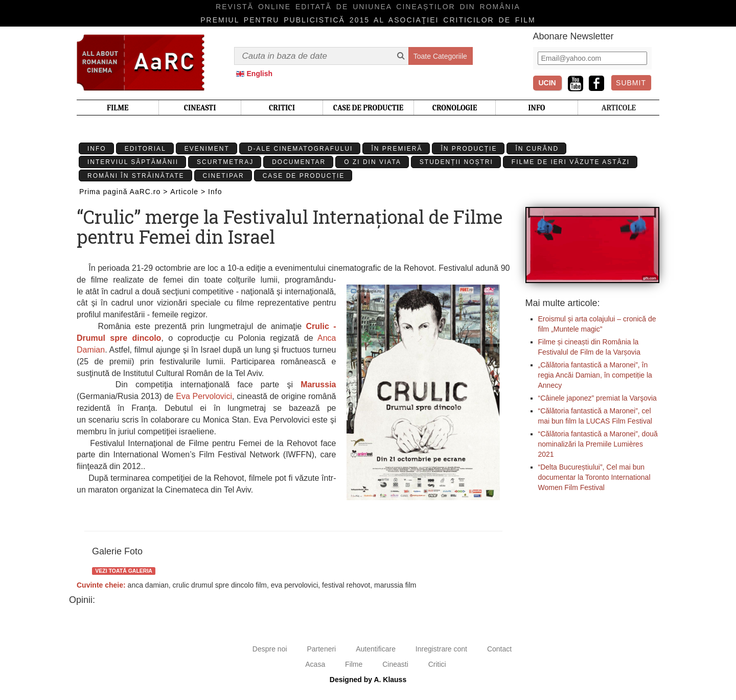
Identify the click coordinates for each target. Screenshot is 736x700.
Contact (499, 649)
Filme (354, 664)
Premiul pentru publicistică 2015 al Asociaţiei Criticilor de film (368, 20)
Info (97, 149)
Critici (437, 664)
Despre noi (270, 649)
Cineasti (395, 664)
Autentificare (376, 649)
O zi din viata (373, 162)
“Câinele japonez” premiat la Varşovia (597, 398)
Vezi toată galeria (124, 571)
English (260, 74)
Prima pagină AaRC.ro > (123, 192)
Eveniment (207, 149)
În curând (537, 149)
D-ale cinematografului (301, 149)
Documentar (299, 162)
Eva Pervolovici (204, 396)
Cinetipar (224, 176)
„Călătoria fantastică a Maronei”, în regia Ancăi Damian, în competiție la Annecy (595, 375)
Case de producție (304, 176)
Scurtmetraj (225, 162)
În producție (469, 149)
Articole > (188, 192)
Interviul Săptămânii (133, 162)
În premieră (397, 149)
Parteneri (321, 649)
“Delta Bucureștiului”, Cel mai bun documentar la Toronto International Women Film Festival (594, 477)
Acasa (315, 664)
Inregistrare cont (441, 649)
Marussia (318, 384)
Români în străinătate (136, 176)
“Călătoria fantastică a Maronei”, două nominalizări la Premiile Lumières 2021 (598, 444)
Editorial (145, 149)
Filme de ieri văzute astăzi (571, 162)
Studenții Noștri (456, 162)
